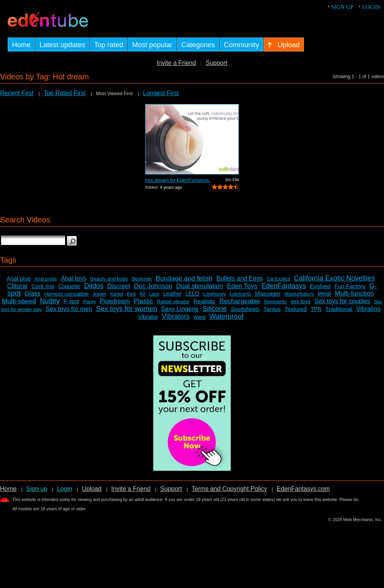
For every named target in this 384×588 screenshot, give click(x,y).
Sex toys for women (127, 309)
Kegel (117, 294)
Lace (154, 294)
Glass (32, 293)
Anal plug (19, 278)
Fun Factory (350, 286)
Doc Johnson (153, 286)
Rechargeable (240, 301)
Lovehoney (215, 294)
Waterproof (226, 316)
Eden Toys (242, 286)
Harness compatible (66, 294)
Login (371, 7)
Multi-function (354, 293)
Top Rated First (65, 93)
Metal (324, 294)
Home (8, 489)
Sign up (342, 7)
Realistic (205, 301)
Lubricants (240, 294)
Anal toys (74, 278)
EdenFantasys (284, 286)
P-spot (71, 301)
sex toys (301, 301)
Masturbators (299, 294)
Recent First (17, 93)
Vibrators (176, 316)
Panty (89, 302)
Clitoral (17, 286)
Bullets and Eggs (240, 278)
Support (216, 63)
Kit (142, 294)
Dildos (94, 286)
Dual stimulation (200, 286)
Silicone (215, 309)
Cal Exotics (278, 279)
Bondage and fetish (184, 278)
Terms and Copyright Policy (229, 489)
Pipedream (115, 301)
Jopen (99, 294)
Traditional (339, 309)
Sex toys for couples (342, 301)
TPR (316, 309)
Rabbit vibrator (173, 302)
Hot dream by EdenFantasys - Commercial (178, 180)
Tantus (272, 309)
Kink (131, 294)
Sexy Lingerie (180, 309)
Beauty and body (109, 279)
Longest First (161, 93)
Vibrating (368, 309)
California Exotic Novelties (334, 278)
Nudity (50, 301)
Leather (172, 294)
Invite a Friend (176, 63)
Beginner (142, 279)
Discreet (119, 286)
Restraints (275, 302)
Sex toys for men (69, 309)
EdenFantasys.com (303, 489)
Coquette (69, 286)
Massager (268, 293)
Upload (92, 489)
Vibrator (148, 317)
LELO (192, 294)
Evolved (320, 286)
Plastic (143, 301)
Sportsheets (245, 309)
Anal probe (46, 279)
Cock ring (43, 286)
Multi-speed (19, 301)
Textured (296, 309)
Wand (200, 317)
